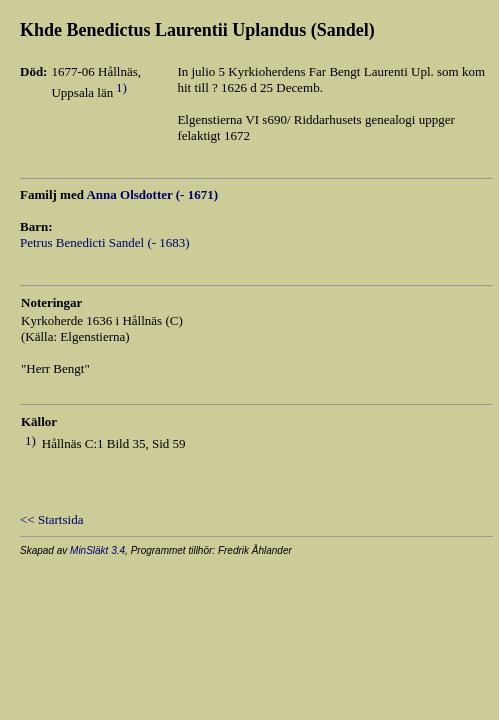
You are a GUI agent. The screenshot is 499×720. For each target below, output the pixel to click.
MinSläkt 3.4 (97, 550)
